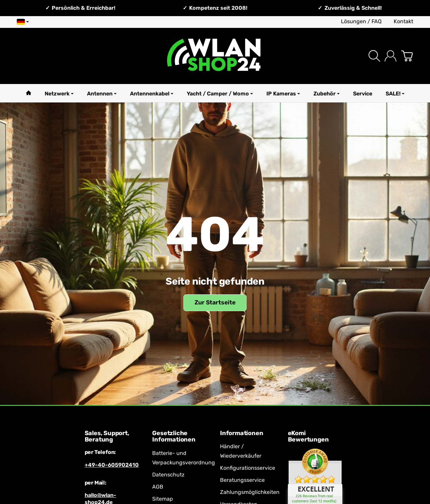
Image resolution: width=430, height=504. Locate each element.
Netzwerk (59, 94)
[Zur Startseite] (215, 56)
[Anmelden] (391, 56)
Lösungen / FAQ (361, 21)
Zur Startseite (215, 302)
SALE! (395, 94)
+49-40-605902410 (112, 465)
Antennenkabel (152, 94)
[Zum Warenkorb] (407, 56)
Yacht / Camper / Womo (220, 94)
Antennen (102, 94)
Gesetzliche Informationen (174, 437)
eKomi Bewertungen (308, 437)
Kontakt (403, 21)
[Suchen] (374, 56)
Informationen (242, 433)
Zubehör (327, 94)
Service (363, 94)
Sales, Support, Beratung (107, 437)
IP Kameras (283, 94)
